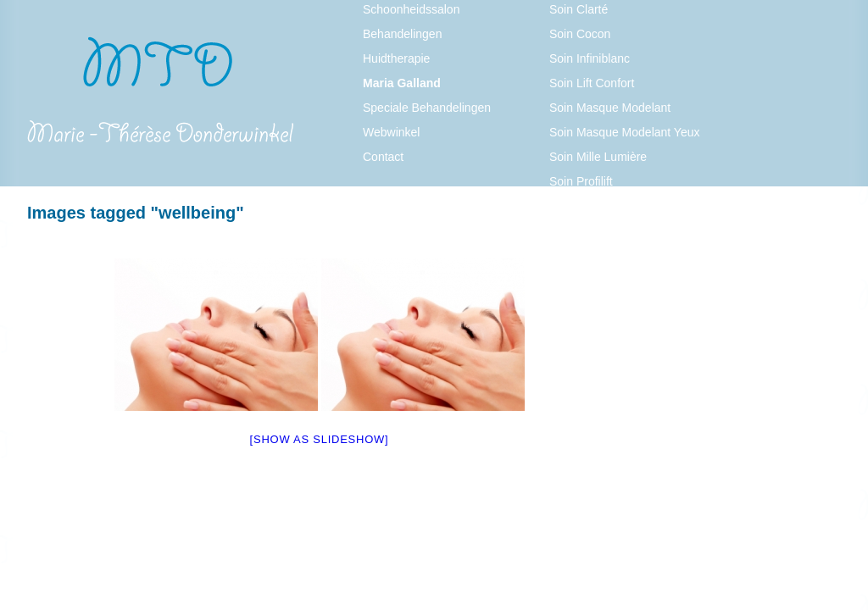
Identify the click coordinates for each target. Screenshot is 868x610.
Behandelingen (402, 34)
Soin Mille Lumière (598, 157)
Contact (383, 157)
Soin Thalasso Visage (606, 230)
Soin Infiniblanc (590, 58)
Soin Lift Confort (592, 83)
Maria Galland (402, 83)
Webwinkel (391, 132)
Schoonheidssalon (411, 9)
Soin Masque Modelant (610, 108)
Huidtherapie (396, 58)
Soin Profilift (581, 181)
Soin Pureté (580, 206)
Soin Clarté (579, 9)
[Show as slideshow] (320, 439)
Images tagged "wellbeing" (136, 213)
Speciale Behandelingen (427, 108)
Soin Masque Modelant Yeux (624, 132)
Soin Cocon (580, 34)
